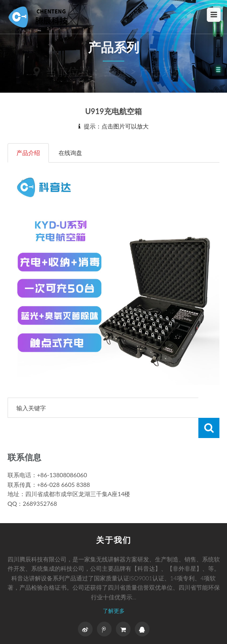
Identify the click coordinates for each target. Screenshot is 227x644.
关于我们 (114, 540)
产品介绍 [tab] (28, 153)
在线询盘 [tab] (70, 153)
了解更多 (114, 611)
